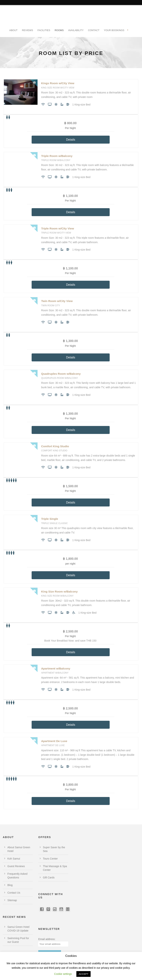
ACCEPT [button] (83, 974)
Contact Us (14, 893)
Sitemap (12, 900)
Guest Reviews (16, 866)
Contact (94, 30)
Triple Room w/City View (58, 228)
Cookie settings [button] (63, 974)
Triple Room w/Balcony (57, 156)
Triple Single (50, 519)
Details (71, 140)
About (13, 30)
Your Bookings (114, 30)
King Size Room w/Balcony (60, 591)
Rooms (59, 30)
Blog (10, 885)
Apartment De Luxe (54, 741)
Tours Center (50, 859)
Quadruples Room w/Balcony (61, 374)
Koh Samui (14, 859)
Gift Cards (49, 877)
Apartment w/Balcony (56, 668)
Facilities (44, 30)
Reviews (28, 30)
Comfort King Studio (55, 446)
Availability (76, 30)
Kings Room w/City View (58, 83)
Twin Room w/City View (57, 301)
